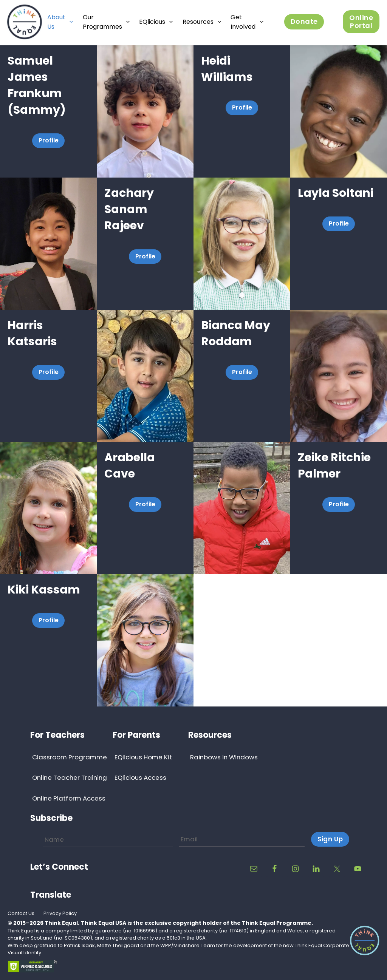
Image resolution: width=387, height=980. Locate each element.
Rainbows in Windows (224, 757)
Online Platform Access (69, 798)
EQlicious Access (140, 778)
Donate (304, 22)
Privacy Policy (60, 913)
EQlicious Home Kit (143, 757)
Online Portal (361, 22)
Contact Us (21, 913)
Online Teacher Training (70, 778)
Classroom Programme (70, 757)
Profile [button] (49, 140)
